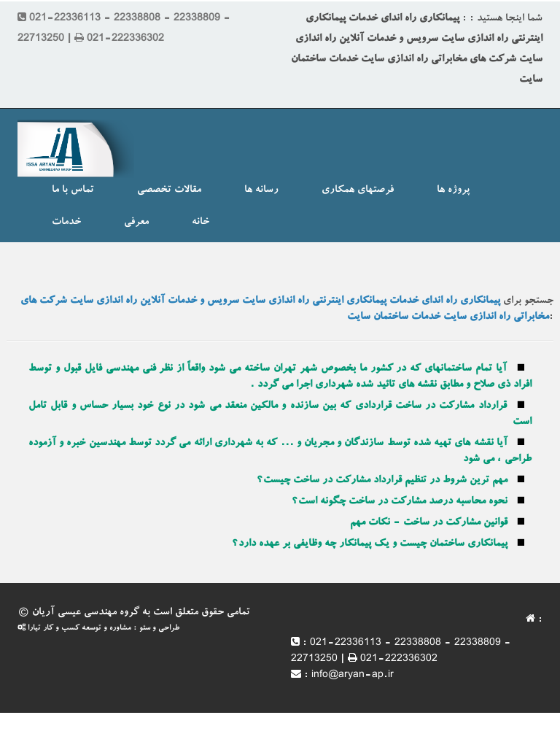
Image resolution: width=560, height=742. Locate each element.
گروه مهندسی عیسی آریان (86, 613)
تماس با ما (73, 190)
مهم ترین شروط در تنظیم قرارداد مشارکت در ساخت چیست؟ (382, 481)
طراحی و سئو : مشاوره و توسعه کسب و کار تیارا (98, 629)
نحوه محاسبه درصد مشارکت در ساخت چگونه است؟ (400, 502)
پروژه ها (453, 190)
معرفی (136, 223)
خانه (201, 223)
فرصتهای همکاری (358, 190)
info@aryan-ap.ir (353, 676)
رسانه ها (261, 190)
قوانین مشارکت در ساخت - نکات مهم (429, 523)
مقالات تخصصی (169, 190)
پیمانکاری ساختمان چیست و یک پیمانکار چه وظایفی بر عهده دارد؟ (370, 544)
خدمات (66, 223)
